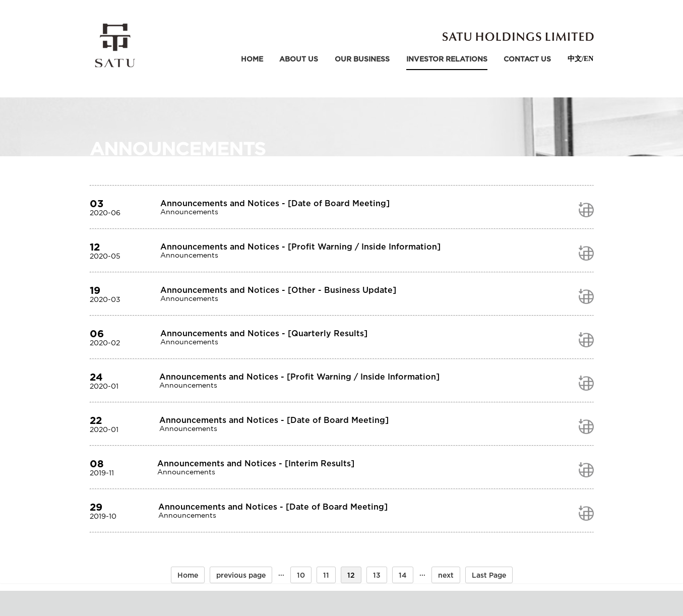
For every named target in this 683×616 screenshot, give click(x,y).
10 (301, 575)
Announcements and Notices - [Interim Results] (256, 463)
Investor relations (447, 59)
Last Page (489, 575)
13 (377, 575)
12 (351, 575)
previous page (241, 575)
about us (299, 59)
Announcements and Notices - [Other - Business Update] (278, 290)
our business (362, 59)
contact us (527, 59)
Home (252, 59)
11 (326, 575)
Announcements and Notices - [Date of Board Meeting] (275, 203)
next (446, 575)
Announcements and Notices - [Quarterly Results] (264, 333)
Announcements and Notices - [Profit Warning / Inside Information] (300, 247)
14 (403, 575)
